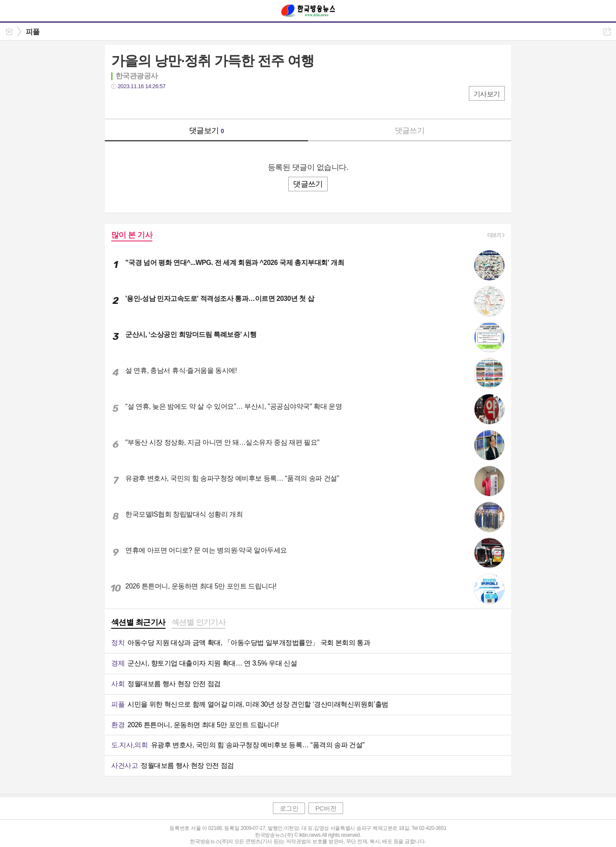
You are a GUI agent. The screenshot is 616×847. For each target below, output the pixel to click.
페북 (119, 104)
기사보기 (487, 94)
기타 (170, 104)
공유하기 (607, 31)
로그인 (289, 808)
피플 (33, 32)
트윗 (136, 104)
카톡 (153, 104)
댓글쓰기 (410, 131)
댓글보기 (207, 131)
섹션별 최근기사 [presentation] (138, 622)
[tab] (138, 623)
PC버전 (326, 808)
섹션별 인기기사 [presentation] (199, 622)
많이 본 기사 (132, 235)
